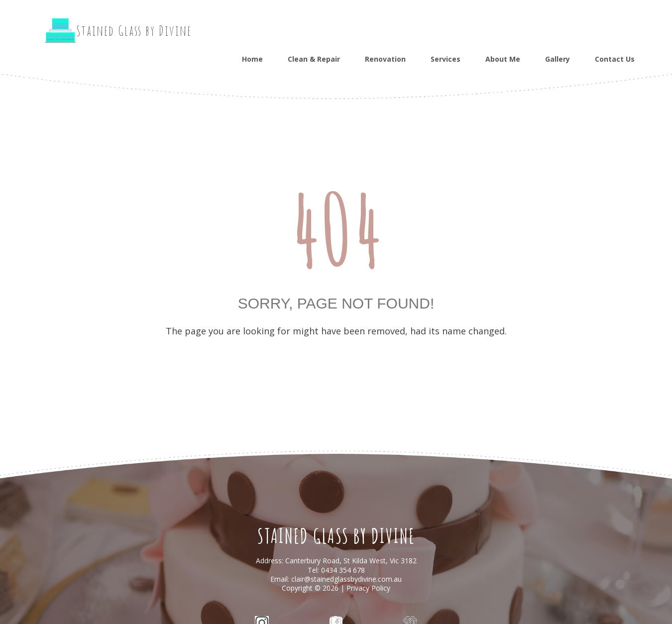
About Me (503, 59)
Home (252, 59)
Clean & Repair (314, 59)
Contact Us (615, 59)
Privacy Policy (368, 588)
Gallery (558, 59)
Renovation (385, 59)
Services (446, 59)
